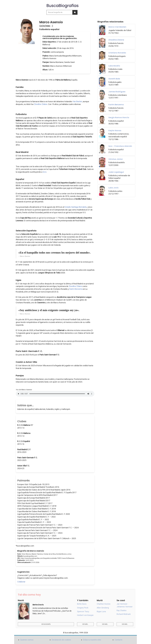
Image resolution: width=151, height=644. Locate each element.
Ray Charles (122, 610)
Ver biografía (46, 624)
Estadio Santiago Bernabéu (76, 207)
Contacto (118, 640)
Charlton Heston (104, 604)
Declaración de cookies (61, 640)
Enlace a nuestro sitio (92, 640)
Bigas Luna (101, 611)
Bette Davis (82, 604)
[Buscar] (75, 12)
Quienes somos (27, 640)
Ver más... (85, 624)
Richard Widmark (124, 614)
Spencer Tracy (83, 611)
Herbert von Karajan (85, 615)
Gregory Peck (83, 608)
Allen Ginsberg (103, 608)
